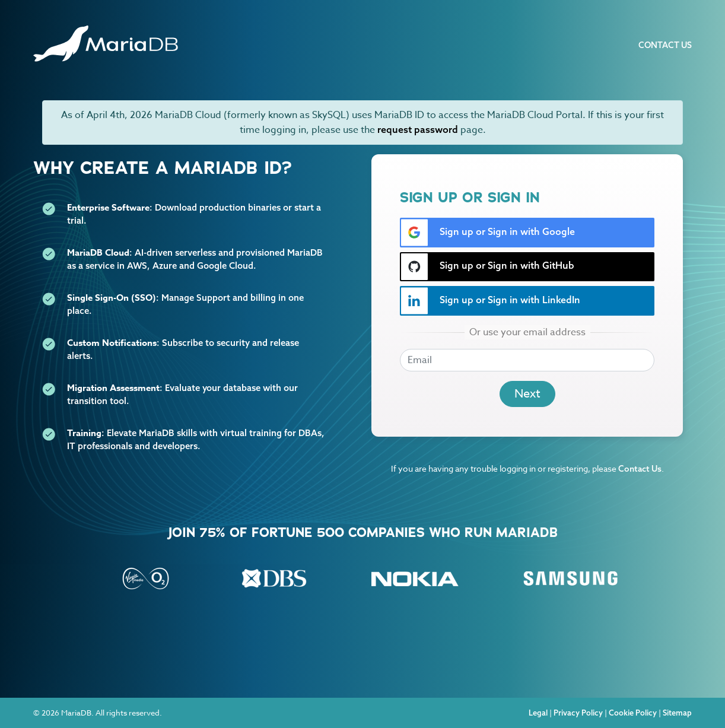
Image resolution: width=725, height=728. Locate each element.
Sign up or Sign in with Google (488, 233)
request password (418, 129)
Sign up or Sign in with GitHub (487, 267)
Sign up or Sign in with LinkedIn (490, 301)
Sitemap (677, 713)
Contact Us (665, 45)
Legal (538, 713)
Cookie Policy (633, 713)
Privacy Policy (578, 713)
